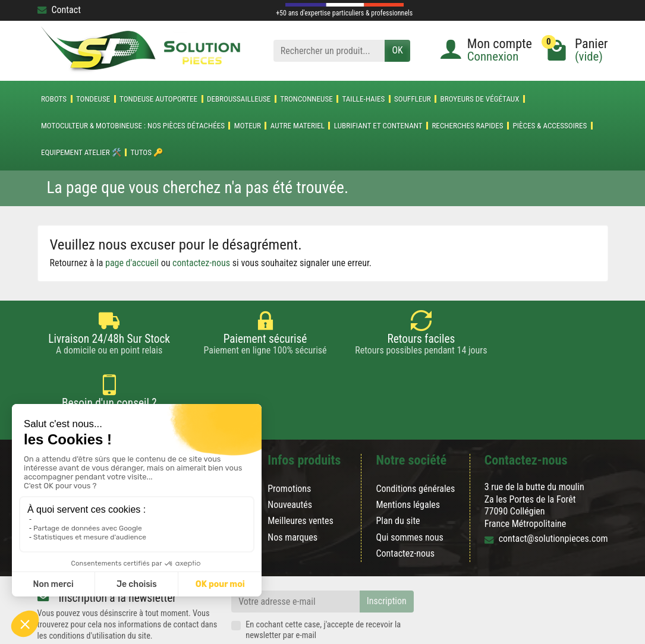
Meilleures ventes (301, 478)
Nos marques (292, 494)
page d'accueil (132, 263)
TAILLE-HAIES (363, 99)
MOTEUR (248, 126)
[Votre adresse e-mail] (295, 558)
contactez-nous (201, 263)
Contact (59, 10)
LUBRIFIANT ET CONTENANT (378, 126)
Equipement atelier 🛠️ (81, 152)
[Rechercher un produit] (329, 51)
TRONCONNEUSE (306, 99)
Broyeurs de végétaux (480, 99)
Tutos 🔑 (147, 152)
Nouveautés (290, 462)
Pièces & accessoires (550, 126)
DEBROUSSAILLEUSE (239, 99)
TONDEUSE (93, 99)
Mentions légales (408, 462)
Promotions (289, 445)
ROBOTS (54, 99)
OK (397, 50)
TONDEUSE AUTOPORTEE (158, 99)
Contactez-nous (405, 510)
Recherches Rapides (467, 126)
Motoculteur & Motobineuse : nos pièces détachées (133, 126)
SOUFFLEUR (413, 99)
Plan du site (398, 478)
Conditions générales (415, 445)
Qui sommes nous (409, 494)
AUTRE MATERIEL (298, 126)
